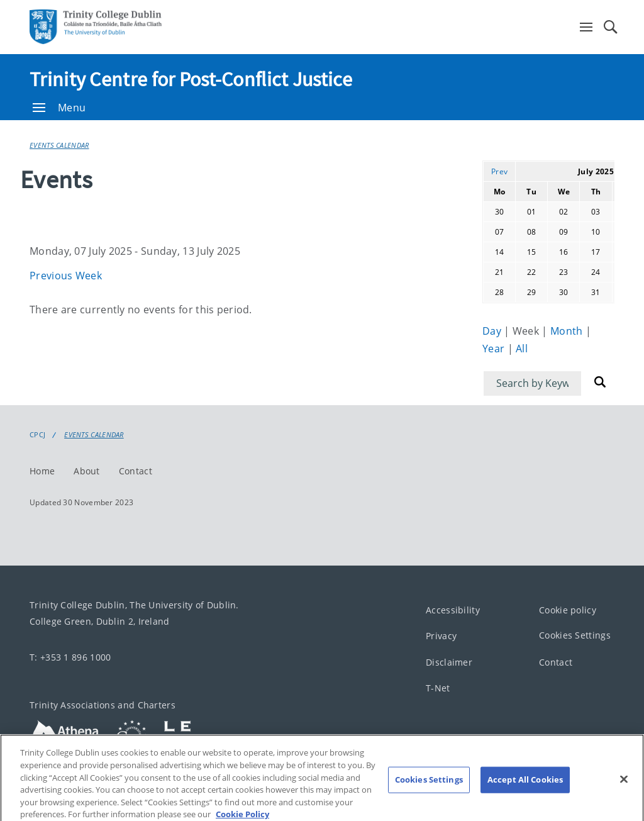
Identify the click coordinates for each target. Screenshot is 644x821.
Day (493, 331)
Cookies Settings (575, 635)
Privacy (441, 636)
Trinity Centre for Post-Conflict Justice (191, 79)
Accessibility (453, 610)
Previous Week (66, 276)
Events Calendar (59, 145)
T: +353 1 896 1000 (70, 657)
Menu (59, 108)
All (522, 349)
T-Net (438, 688)
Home (42, 471)
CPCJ (37, 435)
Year (495, 349)
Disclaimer (449, 662)
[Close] (624, 791)
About (87, 471)
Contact (136, 471)
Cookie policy (568, 610)
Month (568, 331)
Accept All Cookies (525, 792)
